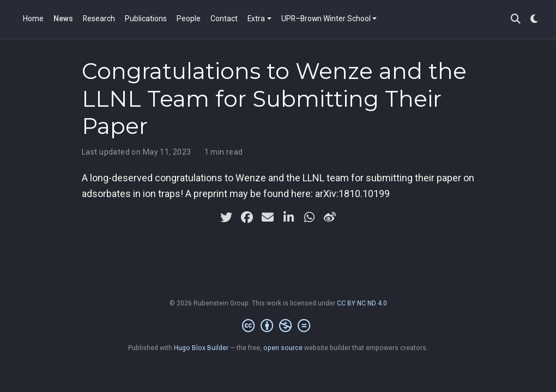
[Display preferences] (534, 19)
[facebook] (247, 217)
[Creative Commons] (278, 326)
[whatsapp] (309, 217)
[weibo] (330, 217)
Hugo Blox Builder (201, 348)
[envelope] (268, 217)
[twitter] (226, 217)
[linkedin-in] (288, 217)
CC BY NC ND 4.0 (362, 303)
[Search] (516, 19)
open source (283, 348)
